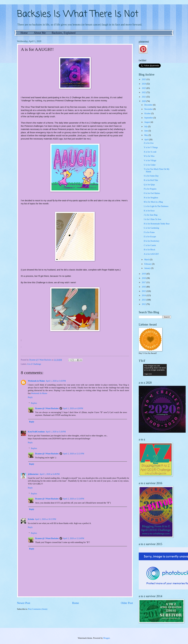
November (149, 109)
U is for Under (150, 165)
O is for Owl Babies (152, 193)
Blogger (106, 638)
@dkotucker (33, 474)
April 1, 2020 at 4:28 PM (73, 408)
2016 (144, 287)
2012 (144, 304)
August (147, 122)
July (146, 127)
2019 (144, 274)
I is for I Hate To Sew (152, 219)
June (146, 131)
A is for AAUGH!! (151, 254)
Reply (30, 397)
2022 (144, 92)
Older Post (127, 603)
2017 (144, 282)
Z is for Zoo (149, 143)
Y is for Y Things (151, 147)
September (149, 118)
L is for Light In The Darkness (156, 206)
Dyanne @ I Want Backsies (47, 408)
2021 (144, 97)
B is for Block (149, 250)
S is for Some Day (151, 176)
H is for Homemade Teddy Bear (157, 224)
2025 (144, 79)
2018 (144, 278)
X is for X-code (150, 152)
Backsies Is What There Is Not (78, 14)
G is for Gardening (151, 228)
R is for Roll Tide (151, 180)
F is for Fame (149, 232)
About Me (40, 33)
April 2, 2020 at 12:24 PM (74, 499)
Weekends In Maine (39, 393)
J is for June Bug (151, 215)
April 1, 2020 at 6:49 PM (49, 474)
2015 (144, 291)
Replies (34, 403)
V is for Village (150, 160)
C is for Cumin (150, 245)
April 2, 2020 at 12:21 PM (74, 454)
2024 (144, 84)
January (148, 268)
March (147, 260)
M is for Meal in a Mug (153, 202)
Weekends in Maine (36, 381)
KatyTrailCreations (36, 432)
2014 (144, 295)
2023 (144, 88)
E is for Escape (150, 237)
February (148, 264)
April (147, 140)
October (148, 114)
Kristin (31, 519)
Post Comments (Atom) (38, 609)
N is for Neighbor (151, 198)
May (146, 135)
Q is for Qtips (149, 185)
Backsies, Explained (64, 33)
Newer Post (24, 603)
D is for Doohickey (151, 241)
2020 (144, 101)
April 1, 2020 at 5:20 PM (56, 432)
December (149, 105)
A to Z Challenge (34, 364)
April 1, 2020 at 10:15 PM (45, 519)
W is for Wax (149, 156)
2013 (144, 300)
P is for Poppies (150, 189)
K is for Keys (149, 211)
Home (24, 33)
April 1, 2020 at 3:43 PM (56, 381)
